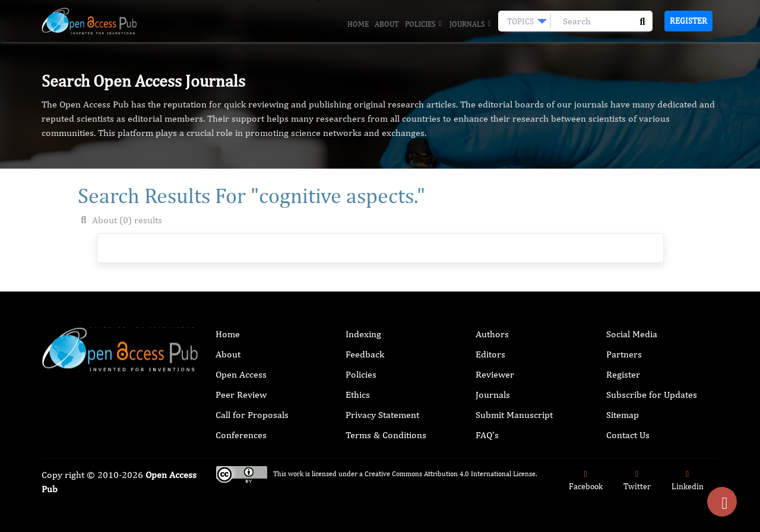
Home (358, 24)
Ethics (358, 395)
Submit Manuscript (514, 415)
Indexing (363, 334)
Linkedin (688, 481)
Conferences (241, 435)
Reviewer (495, 374)
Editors (490, 354)
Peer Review (241, 395)
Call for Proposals (252, 415)
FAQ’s (487, 435)
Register (688, 21)
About (387, 24)
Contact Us (628, 435)
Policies (424, 24)
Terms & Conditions (386, 435)
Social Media (632, 334)
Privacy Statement (382, 415)
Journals (471, 24)
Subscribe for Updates (652, 395)
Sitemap (623, 415)
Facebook (586, 481)
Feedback (365, 354)
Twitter (637, 481)
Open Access (241, 374)
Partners (624, 354)
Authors (492, 334)
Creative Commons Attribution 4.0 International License (450, 474)
